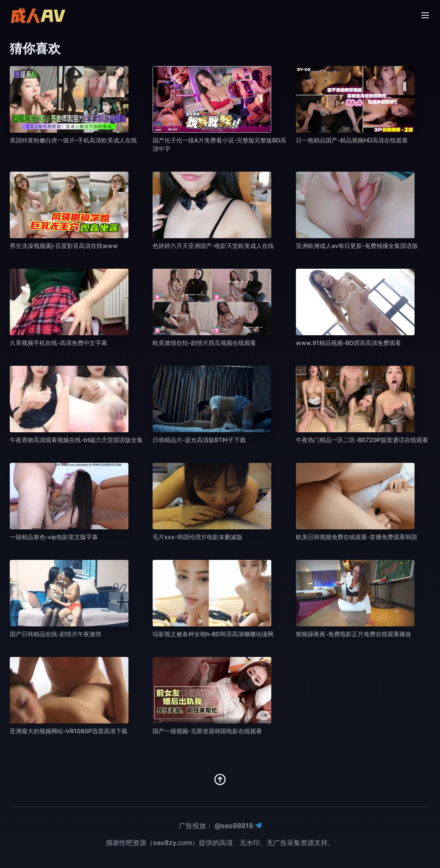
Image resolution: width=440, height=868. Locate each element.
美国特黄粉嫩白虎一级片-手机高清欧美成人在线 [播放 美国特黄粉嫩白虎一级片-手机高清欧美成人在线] (73, 140)
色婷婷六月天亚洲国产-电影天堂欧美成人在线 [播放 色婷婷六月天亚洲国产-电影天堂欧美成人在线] (213, 246)
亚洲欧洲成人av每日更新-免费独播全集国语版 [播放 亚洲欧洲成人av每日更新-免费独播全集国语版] (357, 246)
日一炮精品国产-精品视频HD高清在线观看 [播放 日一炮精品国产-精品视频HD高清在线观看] (352, 140)
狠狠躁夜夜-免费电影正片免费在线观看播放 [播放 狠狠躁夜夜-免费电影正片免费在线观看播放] (354, 634)
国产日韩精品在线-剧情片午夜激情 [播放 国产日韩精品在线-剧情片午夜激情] (56, 634)
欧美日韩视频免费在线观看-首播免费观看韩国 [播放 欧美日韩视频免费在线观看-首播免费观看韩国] (356, 537)
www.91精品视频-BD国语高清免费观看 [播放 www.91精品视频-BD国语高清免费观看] (348, 343)
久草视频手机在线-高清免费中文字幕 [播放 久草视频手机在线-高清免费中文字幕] (58, 343)
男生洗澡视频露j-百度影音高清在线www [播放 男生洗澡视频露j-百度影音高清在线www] (64, 246)
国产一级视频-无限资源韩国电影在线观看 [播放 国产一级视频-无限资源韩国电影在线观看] (207, 731)
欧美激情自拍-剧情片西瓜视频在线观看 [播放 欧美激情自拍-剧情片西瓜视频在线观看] (204, 343)
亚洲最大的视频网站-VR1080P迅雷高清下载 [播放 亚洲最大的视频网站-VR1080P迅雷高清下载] (69, 731)
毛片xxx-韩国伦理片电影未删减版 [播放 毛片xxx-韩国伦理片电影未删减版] (198, 537)
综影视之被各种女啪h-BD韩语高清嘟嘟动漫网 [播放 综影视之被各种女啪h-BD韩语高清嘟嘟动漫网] (213, 634)
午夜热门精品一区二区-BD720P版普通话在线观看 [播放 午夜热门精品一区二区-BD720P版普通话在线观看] (362, 440)
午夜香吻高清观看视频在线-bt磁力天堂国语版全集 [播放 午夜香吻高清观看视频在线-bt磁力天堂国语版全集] (76, 440)
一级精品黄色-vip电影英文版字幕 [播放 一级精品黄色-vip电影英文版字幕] (54, 537)
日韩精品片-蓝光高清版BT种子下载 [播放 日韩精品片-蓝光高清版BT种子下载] (199, 440)
